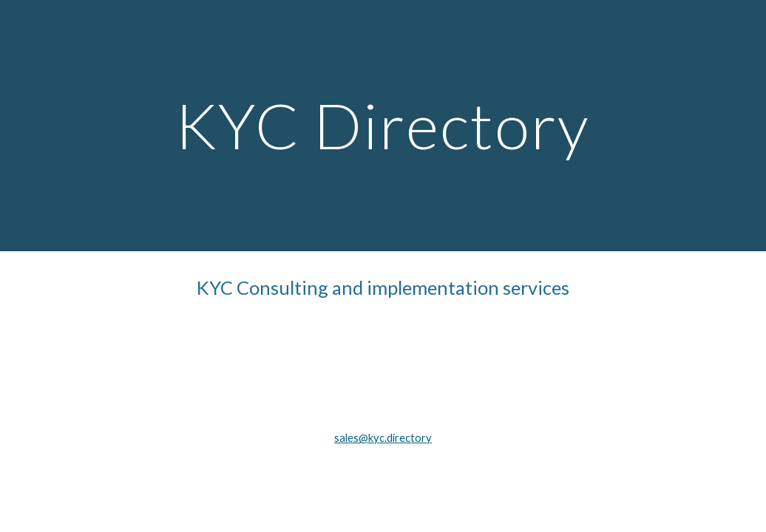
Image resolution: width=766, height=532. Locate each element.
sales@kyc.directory (383, 438)
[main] (383, 125)
